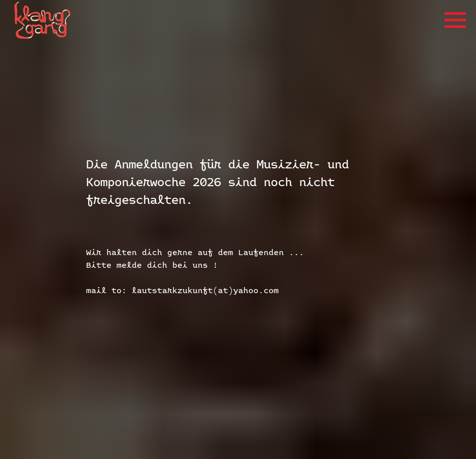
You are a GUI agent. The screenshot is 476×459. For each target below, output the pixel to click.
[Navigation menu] (455, 20)
